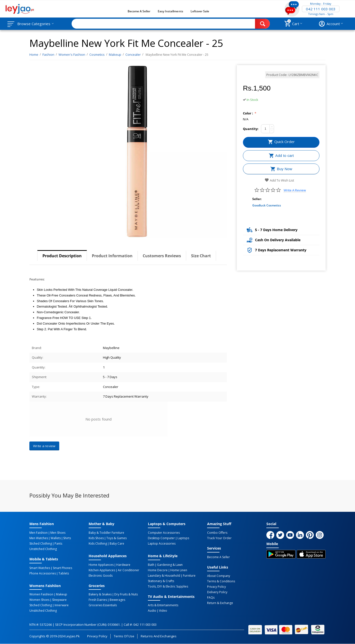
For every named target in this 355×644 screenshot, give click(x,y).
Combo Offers (217, 533)
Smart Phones (62, 568)
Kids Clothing (98, 544)
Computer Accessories (164, 533)
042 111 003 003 (321, 9)
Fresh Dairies (98, 600)
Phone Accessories (43, 573)
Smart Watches (40, 568)
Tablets (64, 573)
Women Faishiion (41, 594)
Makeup (62, 594)
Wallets (56, 538)
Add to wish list (279, 180)
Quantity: (251, 129)
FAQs (211, 598)
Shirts (67, 538)
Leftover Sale (200, 11)
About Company (219, 576)
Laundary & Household (164, 576)
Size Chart (201, 256)
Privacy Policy (217, 587)
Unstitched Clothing (43, 549)
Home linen (179, 570)
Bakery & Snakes (100, 594)
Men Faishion (39, 533)
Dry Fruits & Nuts (126, 594)
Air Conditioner (128, 570)
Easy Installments (170, 11)
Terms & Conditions (221, 581)
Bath (151, 565)
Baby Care (117, 544)
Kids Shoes (96, 538)
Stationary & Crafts (161, 581)
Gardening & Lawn (170, 565)
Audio (152, 611)
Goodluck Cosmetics (267, 205)
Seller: (257, 199)
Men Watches (39, 538)
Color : (248, 113)
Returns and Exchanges (158, 636)
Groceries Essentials (103, 605)
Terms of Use (124, 636)
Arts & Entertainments (163, 605)
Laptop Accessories (162, 544)
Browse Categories (34, 24)
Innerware (62, 605)
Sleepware (59, 600)
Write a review (295, 190)
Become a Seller (139, 11)
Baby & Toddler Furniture (106, 533)
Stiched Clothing (41, 544)
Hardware (123, 565)
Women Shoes (39, 600)
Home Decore (158, 570)
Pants (58, 544)
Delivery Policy (217, 592)
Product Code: (277, 75)
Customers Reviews (162, 256)
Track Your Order (219, 538)
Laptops (183, 538)
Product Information (112, 256)
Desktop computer (161, 538)
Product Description (62, 256)
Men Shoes (58, 533)
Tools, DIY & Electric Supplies (168, 587)
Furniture (189, 576)
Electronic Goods (101, 576)
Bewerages (117, 600)
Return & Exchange (220, 603)
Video (163, 611)
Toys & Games (117, 538)
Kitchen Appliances (102, 570)
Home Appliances (101, 565)
